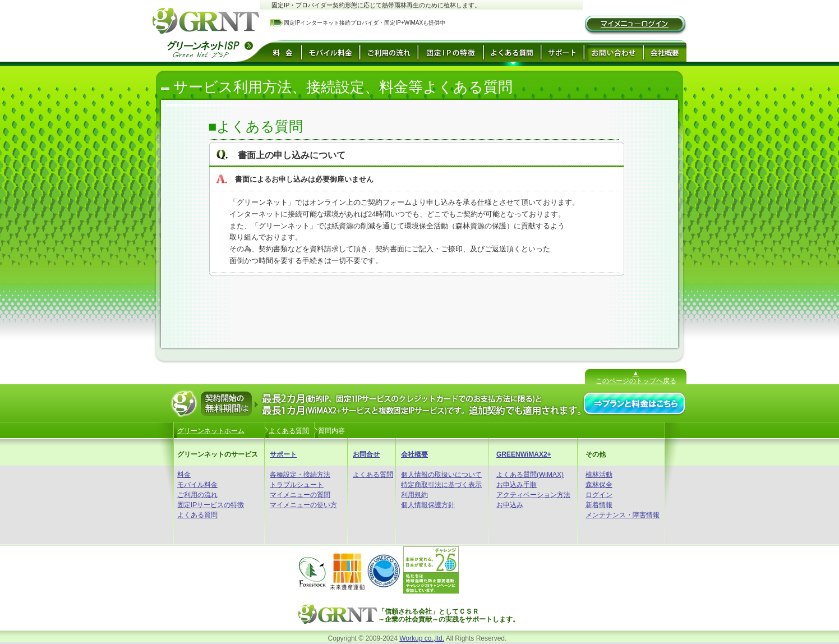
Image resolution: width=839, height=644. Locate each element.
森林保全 (599, 485)
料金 (184, 475)
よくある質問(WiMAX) (530, 475)
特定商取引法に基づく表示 (441, 485)
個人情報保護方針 (428, 505)
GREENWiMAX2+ (524, 454)
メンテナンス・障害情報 (623, 515)
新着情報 (599, 505)
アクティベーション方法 (533, 495)
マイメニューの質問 (300, 495)
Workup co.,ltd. (422, 638)
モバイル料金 (197, 485)
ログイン (599, 495)
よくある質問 (197, 515)
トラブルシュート (297, 485)
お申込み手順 (517, 485)
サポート (283, 454)
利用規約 (414, 495)
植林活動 (599, 475)
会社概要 (414, 454)
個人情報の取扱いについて (441, 475)
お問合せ (366, 454)
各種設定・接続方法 (300, 475)
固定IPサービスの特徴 (211, 505)
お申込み (510, 505)
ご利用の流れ (197, 495)
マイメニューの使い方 (303, 505)
